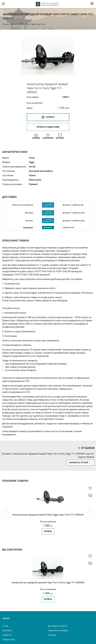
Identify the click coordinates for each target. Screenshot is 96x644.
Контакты (8, 630)
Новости (7, 635)
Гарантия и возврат (58, 630)
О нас (6, 626)
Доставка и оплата (58, 626)
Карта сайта (9, 639)
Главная (6, 24)
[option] (48, 56)
